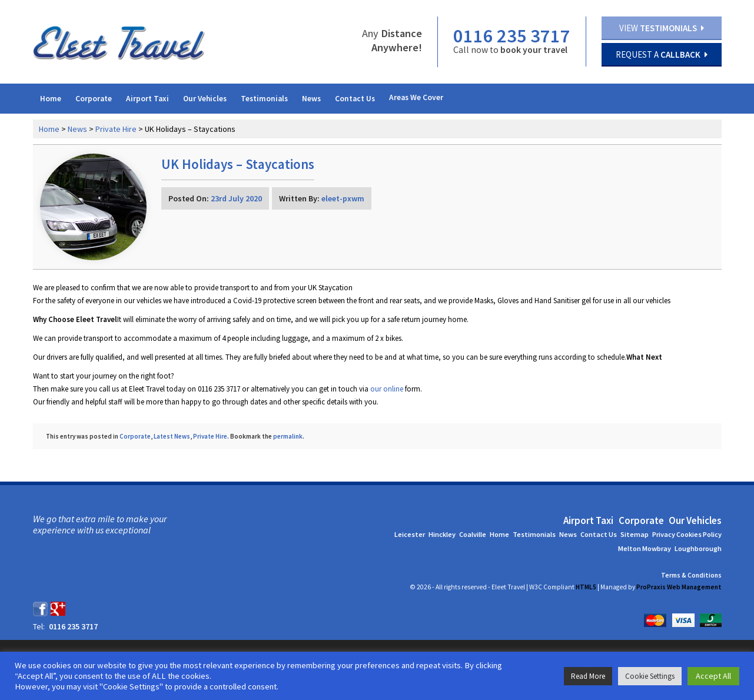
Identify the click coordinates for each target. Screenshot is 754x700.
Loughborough (698, 548)
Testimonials (264, 99)
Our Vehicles (205, 99)
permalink (288, 436)
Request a (662, 54)
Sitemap (635, 534)
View (662, 28)
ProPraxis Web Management (679, 587)
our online (387, 389)
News (311, 99)
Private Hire (116, 129)
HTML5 (586, 587)
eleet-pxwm (343, 198)
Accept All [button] (713, 676)
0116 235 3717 (511, 36)
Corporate (94, 99)
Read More (588, 676)
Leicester (410, 534)
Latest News (172, 436)
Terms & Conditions (691, 575)
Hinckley (442, 534)
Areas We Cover (416, 97)
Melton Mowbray (645, 548)
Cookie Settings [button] (650, 676)
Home (51, 99)
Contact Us (355, 99)
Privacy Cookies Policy (687, 534)
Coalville (473, 534)
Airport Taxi (147, 99)
